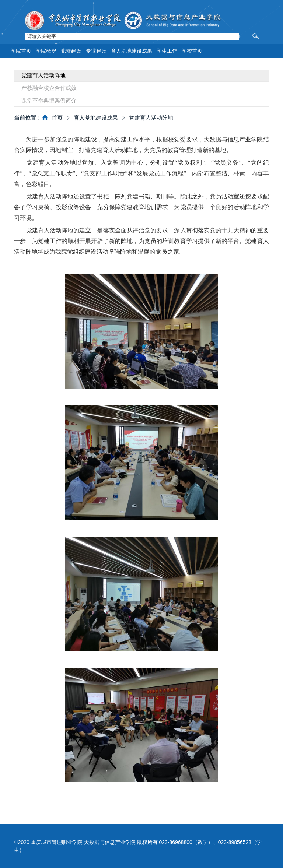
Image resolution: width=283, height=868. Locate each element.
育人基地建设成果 (96, 118)
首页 (57, 118)
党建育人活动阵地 (151, 118)
